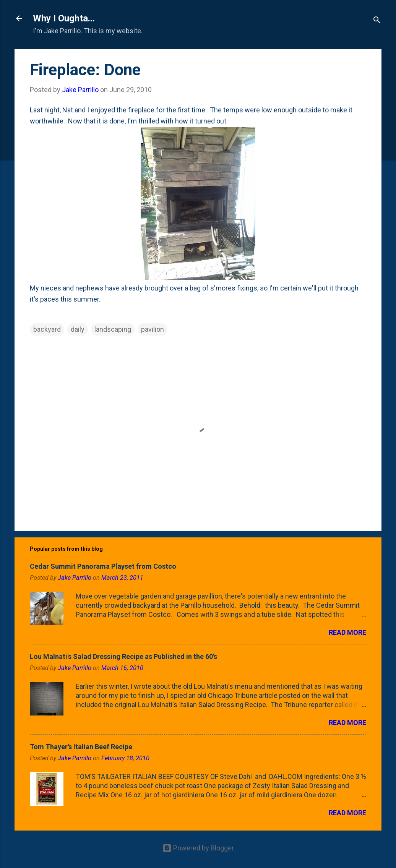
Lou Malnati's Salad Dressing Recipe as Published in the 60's (123, 656)
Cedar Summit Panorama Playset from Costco (103, 566)
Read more (347, 632)
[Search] (377, 21)
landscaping (113, 329)
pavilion (153, 329)
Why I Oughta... (64, 18)
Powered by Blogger (198, 848)
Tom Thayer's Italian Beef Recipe (81, 747)
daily (78, 329)
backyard (47, 329)
